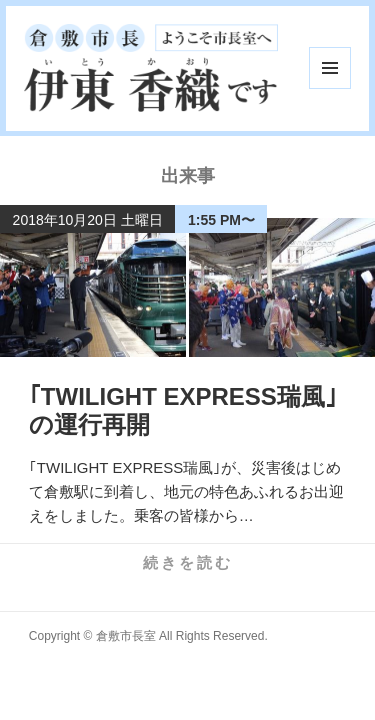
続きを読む (188, 562)
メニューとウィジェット (330, 68)
